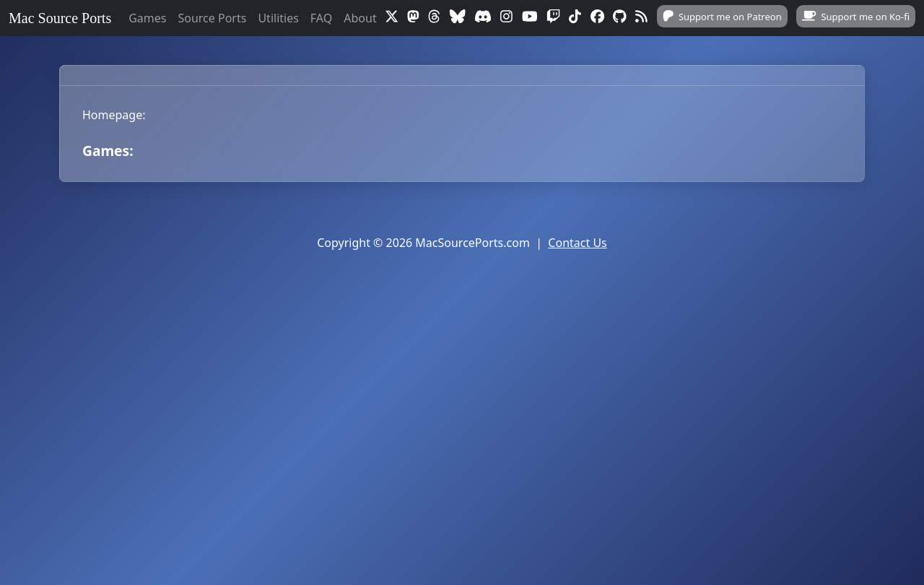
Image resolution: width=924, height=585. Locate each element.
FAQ (321, 18)
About (360, 18)
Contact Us (577, 243)
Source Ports (212, 18)
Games (147, 18)
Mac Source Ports (60, 18)
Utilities (278, 18)
